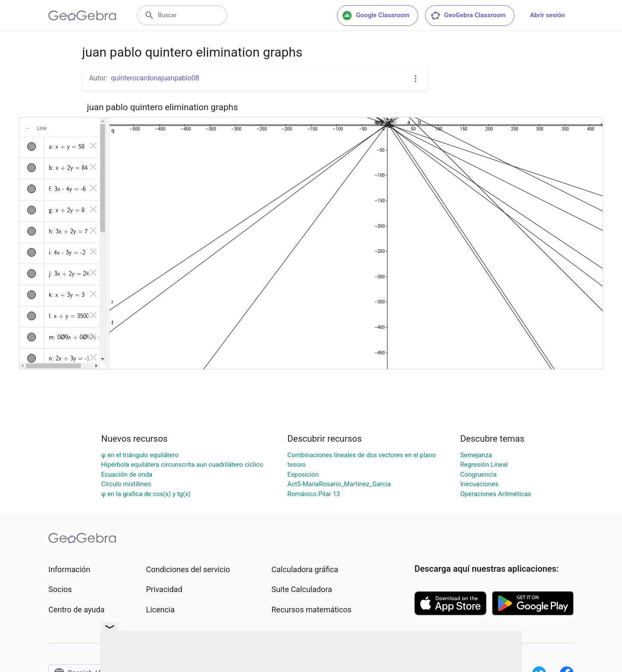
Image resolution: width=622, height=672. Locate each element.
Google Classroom (376, 16)
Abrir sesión (547, 15)
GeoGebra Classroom (468, 16)
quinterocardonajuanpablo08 (155, 78)
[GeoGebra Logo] (82, 16)
